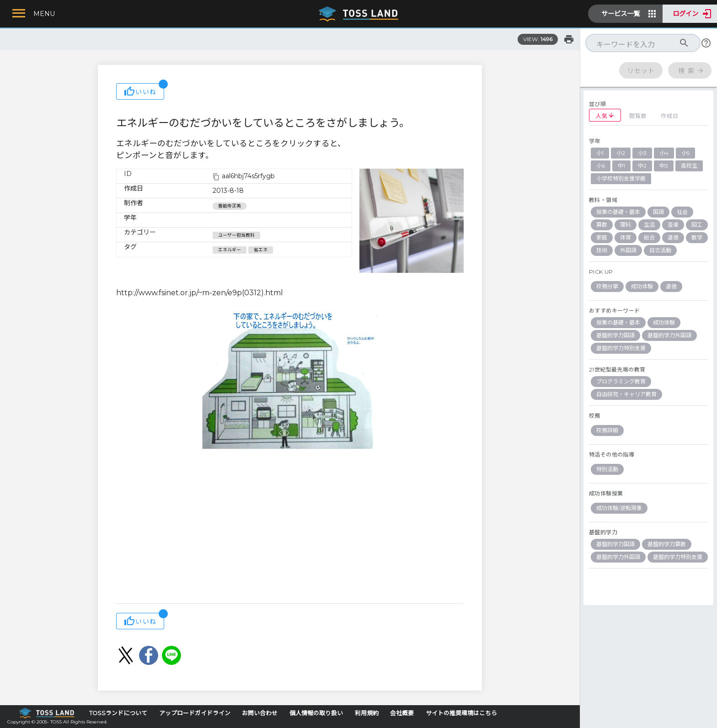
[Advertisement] (290, 530)
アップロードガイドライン (195, 713)
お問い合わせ (260, 713)
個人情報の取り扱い (316, 713)
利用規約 (367, 713)
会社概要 (402, 713)
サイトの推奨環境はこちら (461, 713)
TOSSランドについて (118, 713)
